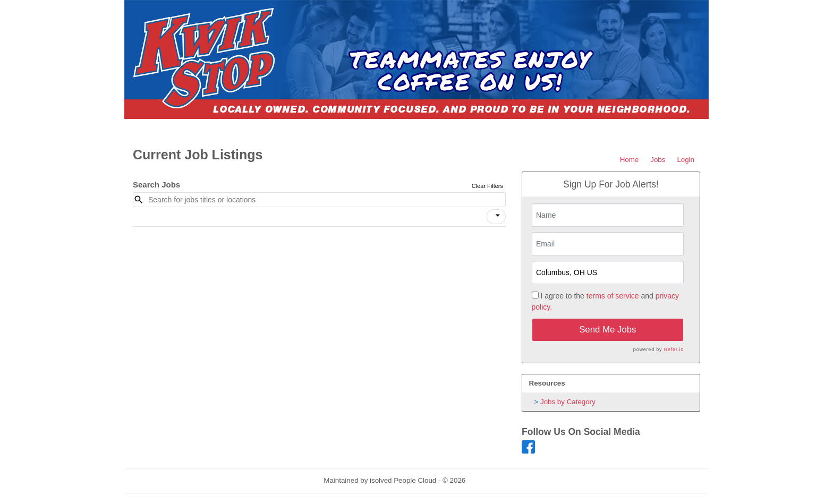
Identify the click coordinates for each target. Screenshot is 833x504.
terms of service (613, 296)
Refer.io (674, 349)
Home (630, 160)
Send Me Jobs (607, 330)
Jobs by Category (568, 402)
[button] (496, 217)
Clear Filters (487, 186)
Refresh (497, 480)
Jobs (658, 160)
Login (686, 160)
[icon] (498, 216)
